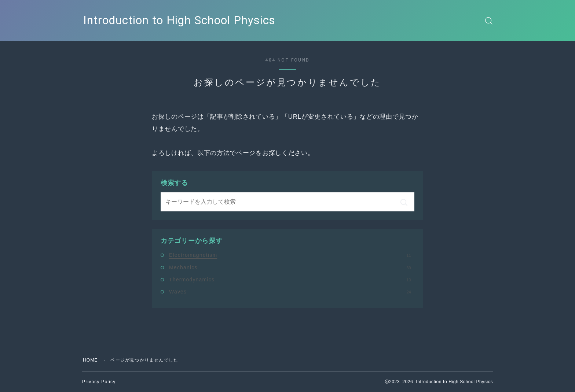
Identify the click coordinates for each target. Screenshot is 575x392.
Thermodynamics (290, 280)
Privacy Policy (99, 382)
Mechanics (290, 267)
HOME (90, 360)
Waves (290, 292)
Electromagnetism (290, 255)
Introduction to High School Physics (179, 21)
